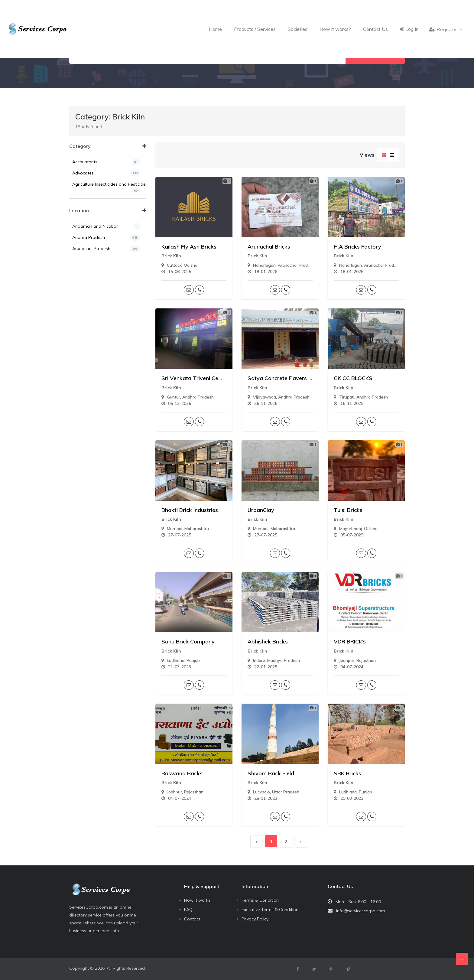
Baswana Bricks (182, 773)
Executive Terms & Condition (270, 910)
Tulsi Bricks (348, 510)
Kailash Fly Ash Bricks (189, 247)
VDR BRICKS (350, 641)
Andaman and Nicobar (106, 260)
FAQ (188, 910)
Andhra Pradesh (106, 271)
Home (215, 11)
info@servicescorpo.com (361, 911)
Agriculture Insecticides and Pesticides (109, 186)
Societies (298, 11)
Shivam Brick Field (271, 773)
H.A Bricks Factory (357, 247)
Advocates (106, 173)
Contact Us (375, 11)
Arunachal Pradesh (106, 283)
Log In (409, 11)
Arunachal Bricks (269, 247)
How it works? (335, 11)
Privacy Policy (255, 919)
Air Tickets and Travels (106, 222)
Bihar (106, 305)
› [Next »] (301, 842)
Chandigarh (106, 316)
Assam (106, 294)
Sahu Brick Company (188, 641)
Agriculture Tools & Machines (106, 199)
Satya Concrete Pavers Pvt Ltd (287, 378)
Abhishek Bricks (268, 641)
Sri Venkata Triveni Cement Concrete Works (218, 378)
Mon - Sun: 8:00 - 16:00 (358, 902)
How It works (197, 900)
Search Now (375, 55)
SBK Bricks (347, 773)
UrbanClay (261, 510)
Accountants (106, 162)
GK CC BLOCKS (353, 378)
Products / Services (255, 11)
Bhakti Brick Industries (190, 510)
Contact (192, 919)
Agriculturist (106, 211)
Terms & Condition (260, 900)
